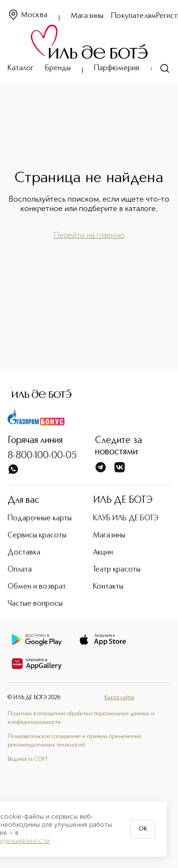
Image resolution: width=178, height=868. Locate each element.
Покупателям (134, 16)
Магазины (87, 16)
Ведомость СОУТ (28, 759)
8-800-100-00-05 (42, 456)
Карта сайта (119, 698)
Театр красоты (117, 570)
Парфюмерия (117, 68)
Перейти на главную (89, 235)
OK (143, 829)
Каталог (21, 68)
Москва (28, 15)
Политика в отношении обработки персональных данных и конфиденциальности (81, 718)
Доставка (24, 553)
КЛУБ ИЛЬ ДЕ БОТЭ (126, 518)
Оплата (20, 570)
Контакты (108, 587)
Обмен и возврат (37, 587)
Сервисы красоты (37, 536)
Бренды (58, 68)
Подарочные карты (40, 518)
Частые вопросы (35, 604)
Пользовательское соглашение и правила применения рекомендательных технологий (74, 741)
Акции (103, 553)
